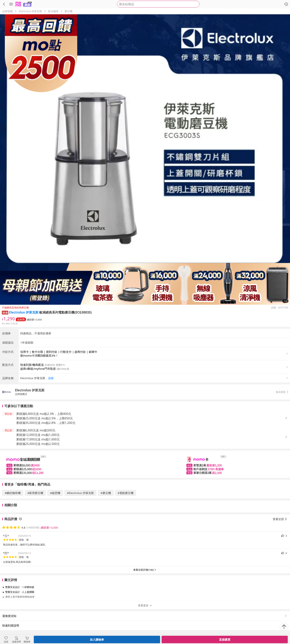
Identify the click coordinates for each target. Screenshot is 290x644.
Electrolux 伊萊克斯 (30, 11)
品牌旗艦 (8, 11)
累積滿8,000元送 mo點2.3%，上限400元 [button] (44, 414)
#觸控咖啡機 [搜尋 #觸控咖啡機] (13, 493)
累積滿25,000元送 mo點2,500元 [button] (38, 444)
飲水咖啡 (53, 11)
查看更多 (145, 605)
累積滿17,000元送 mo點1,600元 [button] (38, 439)
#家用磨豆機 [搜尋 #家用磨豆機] (35, 493)
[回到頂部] (284, 627)
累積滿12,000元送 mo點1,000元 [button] (38, 435)
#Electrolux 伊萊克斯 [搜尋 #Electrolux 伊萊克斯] (80, 493)
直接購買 (225, 639)
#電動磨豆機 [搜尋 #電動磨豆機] (126, 493)
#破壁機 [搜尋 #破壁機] (55, 493)
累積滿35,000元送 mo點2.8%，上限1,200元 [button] (46, 423)
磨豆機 (69, 11)
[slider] (145, 464)
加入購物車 (97, 639)
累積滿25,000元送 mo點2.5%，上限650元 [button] (44, 418)
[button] (5, 312)
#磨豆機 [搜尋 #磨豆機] (106, 493)
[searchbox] (158, 4)
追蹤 (51, 378)
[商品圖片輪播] (145, 159)
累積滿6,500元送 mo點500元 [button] (36, 430)
